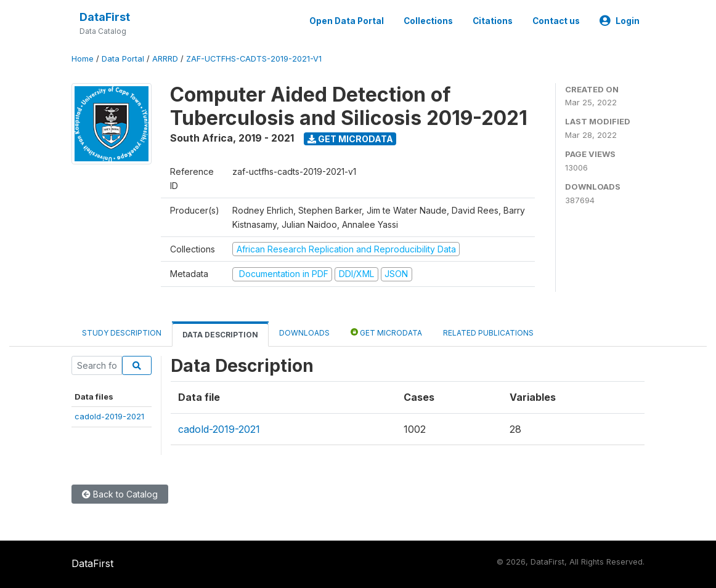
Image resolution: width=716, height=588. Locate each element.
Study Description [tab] (122, 333)
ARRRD (165, 59)
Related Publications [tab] (488, 333)
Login (620, 21)
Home (83, 59)
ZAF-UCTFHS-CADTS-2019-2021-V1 (254, 59)
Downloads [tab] (304, 333)
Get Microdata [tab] (386, 332)
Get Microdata (350, 139)
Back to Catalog (120, 494)
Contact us (556, 21)
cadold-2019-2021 (109, 416)
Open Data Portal (347, 21)
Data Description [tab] (220, 335)
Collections (428, 21)
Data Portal (123, 59)
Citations (493, 21)
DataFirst (105, 17)
